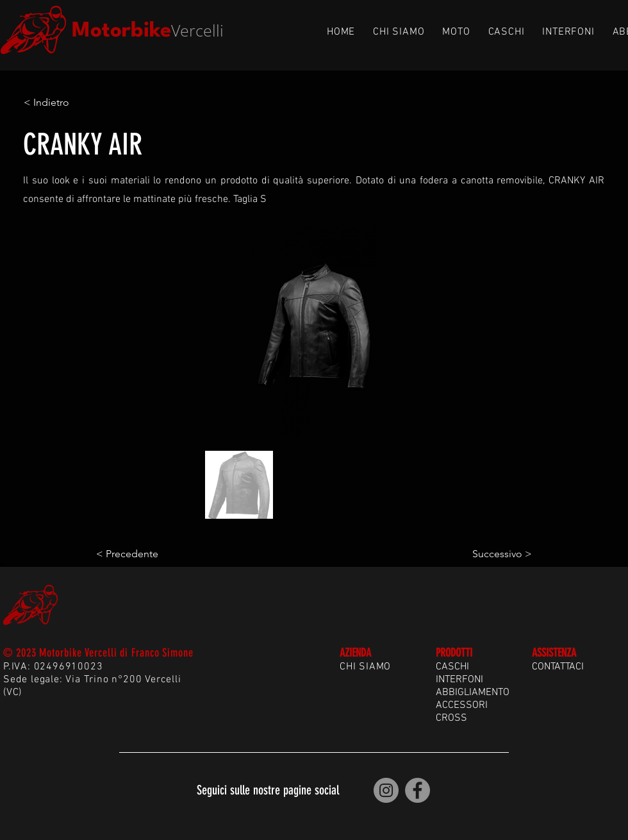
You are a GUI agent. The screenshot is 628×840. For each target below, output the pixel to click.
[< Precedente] (138, 554)
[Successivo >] (500, 554)
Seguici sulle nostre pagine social (268, 790)
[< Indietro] (66, 103)
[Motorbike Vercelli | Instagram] (386, 790)
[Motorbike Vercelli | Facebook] (417, 790)
